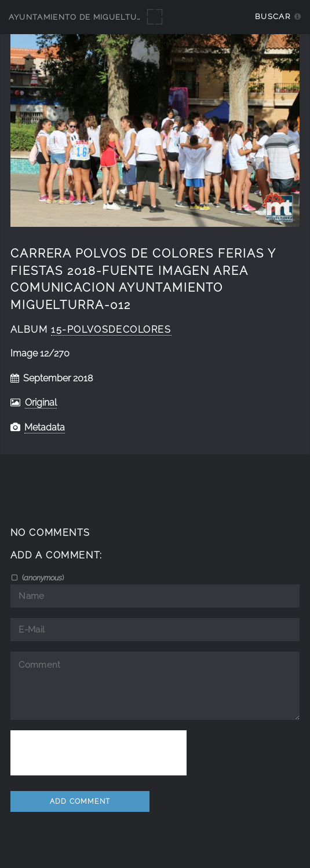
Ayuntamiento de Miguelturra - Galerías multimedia (134, 17)
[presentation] (99, 753)
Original (41, 402)
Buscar (273, 16)
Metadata (45, 427)
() (42, 578)
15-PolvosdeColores (111, 330)
